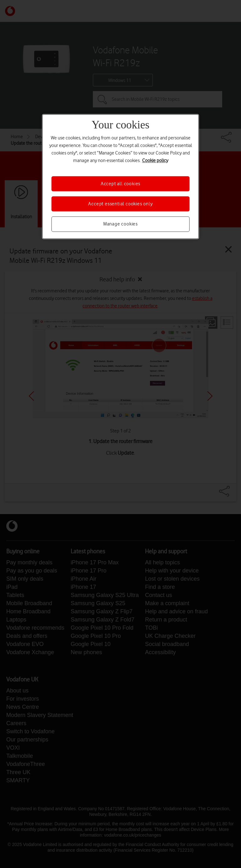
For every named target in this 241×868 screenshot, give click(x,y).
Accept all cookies (120, 184)
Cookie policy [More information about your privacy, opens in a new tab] (155, 160)
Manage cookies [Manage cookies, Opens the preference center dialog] (120, 224)
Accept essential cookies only (120, 204)
